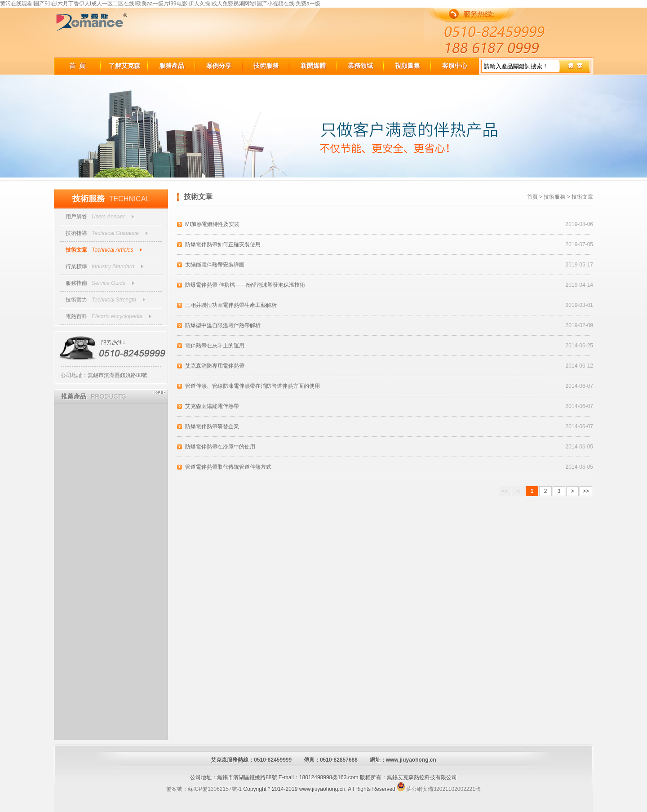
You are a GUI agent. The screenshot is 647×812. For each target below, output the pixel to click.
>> (586, 491)
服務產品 (172, 66)
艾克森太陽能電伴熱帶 (212, 406)
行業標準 (76, 266)
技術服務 (266, 66)
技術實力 (76, 300)
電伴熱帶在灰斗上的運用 (215, 346)
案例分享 (219, 66)
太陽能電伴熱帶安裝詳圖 (215, 265)
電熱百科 (76, 316)
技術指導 (76, 233)
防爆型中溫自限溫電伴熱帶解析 (223, 325)
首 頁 (77, 66)
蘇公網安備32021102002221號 (439, 789)
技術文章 (76, 250)
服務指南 (76, 283)
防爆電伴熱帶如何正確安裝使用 (223, 244)
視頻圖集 (408, 66)
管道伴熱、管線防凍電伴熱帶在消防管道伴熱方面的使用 (253, 386)
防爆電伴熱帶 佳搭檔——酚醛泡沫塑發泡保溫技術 (245, 285)
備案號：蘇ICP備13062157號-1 (204, 789)
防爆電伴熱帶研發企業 (212, 426)
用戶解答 (76, 217)
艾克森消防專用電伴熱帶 (215, 366)
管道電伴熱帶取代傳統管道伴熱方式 (228, 467)
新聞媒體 (313, 66)
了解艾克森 (124, 66)
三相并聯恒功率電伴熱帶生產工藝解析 (231, 305)
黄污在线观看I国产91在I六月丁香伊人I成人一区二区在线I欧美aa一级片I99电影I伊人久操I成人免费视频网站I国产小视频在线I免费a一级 (160, 4)
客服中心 (455, 66)
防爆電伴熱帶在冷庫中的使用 (220, 447)
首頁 (532, 197)
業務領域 (360, 66)
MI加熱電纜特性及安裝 (212, 224)
